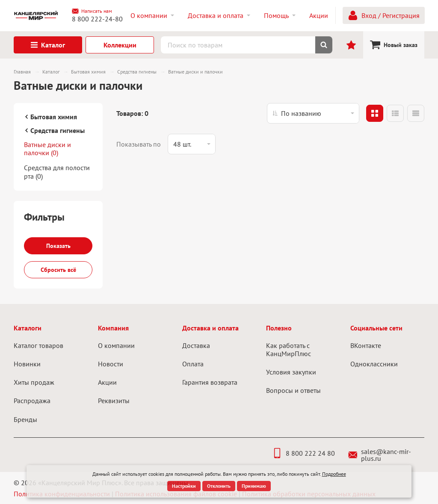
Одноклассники (374, 364)
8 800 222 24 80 (303, 453)
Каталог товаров (38, 345)
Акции (107, 382)
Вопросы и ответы (293, 390)
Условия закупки (291, 372)
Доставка (196, 345)
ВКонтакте (366, 345)
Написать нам (92, 11)
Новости (111, 364)
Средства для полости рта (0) (57, 172)
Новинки (27, 364)
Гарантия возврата (210, 382)
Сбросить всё (58, 270)
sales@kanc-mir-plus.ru (380, 455)
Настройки (184, 486)
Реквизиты (114, 401)
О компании (116, 345)
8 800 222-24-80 (97, 19)
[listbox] (313, 113)
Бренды (25, 419)
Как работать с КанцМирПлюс (289, 349)
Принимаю (254, 486)
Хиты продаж (34, 382)
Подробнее (334, 474)
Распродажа (32, 401)
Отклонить (219, 486)
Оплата (193, 364)
